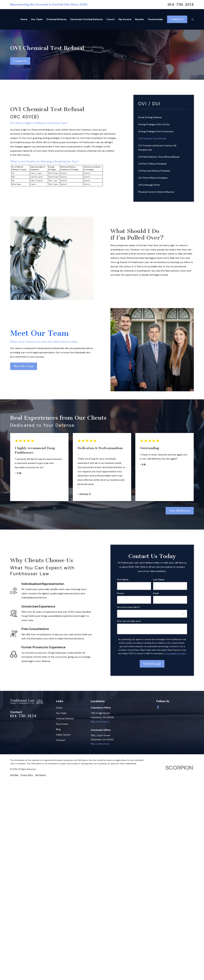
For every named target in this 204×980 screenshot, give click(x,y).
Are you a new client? (129, 607)
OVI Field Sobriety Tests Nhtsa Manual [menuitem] (159, 157)
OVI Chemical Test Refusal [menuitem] (152, 138)
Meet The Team (24, 366)
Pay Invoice (62, 724)
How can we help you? (129, 621)
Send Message (152, 664)
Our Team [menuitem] (37, 19)
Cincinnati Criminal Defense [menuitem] (86, 19)
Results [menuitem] (140, 19)
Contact (61, 740)
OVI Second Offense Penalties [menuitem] (154, 171)
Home (59, 708)
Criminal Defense (65, 719)
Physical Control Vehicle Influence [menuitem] (156, 192)
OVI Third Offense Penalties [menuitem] (153, 178)
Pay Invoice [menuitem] (125, 19)
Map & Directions (100, 722)
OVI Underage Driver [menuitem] (149, 185)
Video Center (63, 735)
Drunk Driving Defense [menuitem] (150, 117)
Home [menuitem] (24, 19)
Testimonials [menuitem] (155, 19)
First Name (123, 580)
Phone (120, 593)
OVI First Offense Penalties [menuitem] (152, 164)
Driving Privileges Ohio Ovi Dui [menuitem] (154, 124)
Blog (58, 729)
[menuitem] (14, 775)
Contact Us (177, 19)
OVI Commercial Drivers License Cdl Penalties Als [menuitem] (157, 148)
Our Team (61, 713)
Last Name (159, 580)
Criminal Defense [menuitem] (56, 19)
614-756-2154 (181, 5)
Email (156, 593)
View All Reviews (180, 511)
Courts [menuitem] (111, 19)
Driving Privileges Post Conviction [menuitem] (156, 131)
